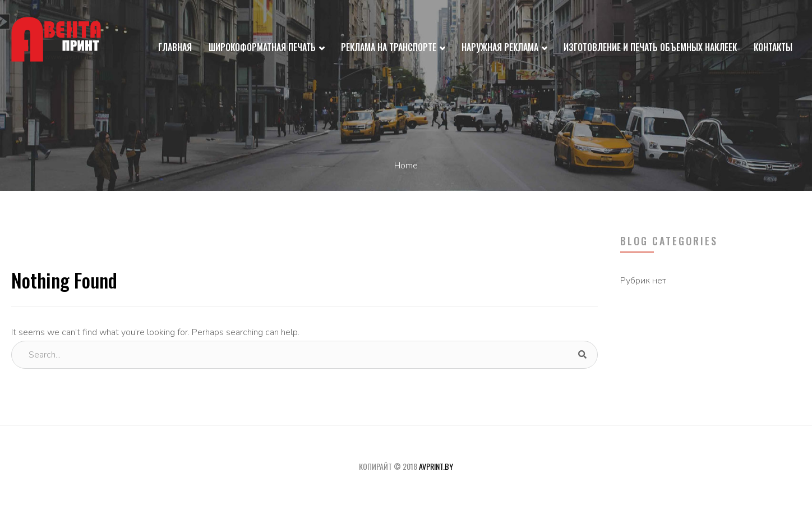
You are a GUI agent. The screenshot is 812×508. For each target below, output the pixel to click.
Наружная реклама (504, 48)
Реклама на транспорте (393, 48)
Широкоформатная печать (266, 48)
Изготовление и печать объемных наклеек (650, 47)
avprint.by (436, 466)
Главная (175, 47)
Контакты (773, 47)
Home (406, 166)
